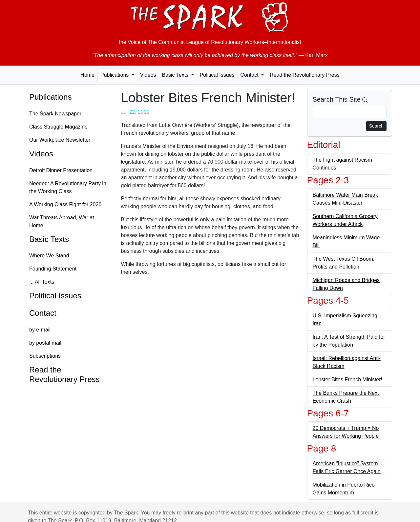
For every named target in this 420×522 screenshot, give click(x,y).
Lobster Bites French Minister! (348, 380)
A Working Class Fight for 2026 (65, 204)
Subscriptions (45, 356)
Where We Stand (49, 256)
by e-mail (40, 330)
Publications (50, 97)
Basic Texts (49, 239)
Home (87, 75)
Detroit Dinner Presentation (61, 170)
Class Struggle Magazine (58, 127)
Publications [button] (115, 75)
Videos (148, 75)
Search (376, 126)
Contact (43, 313)
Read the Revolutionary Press (305, 75)
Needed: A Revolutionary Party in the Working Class (68, 187)
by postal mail (45, 343)
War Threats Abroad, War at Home (62, 221)
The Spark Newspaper (55, 114)
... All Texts (42, 282)
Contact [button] (250, 75)
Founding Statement (53, 269)
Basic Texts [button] (176, 75)
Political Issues (217, 75)
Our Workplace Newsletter (60, 140)
